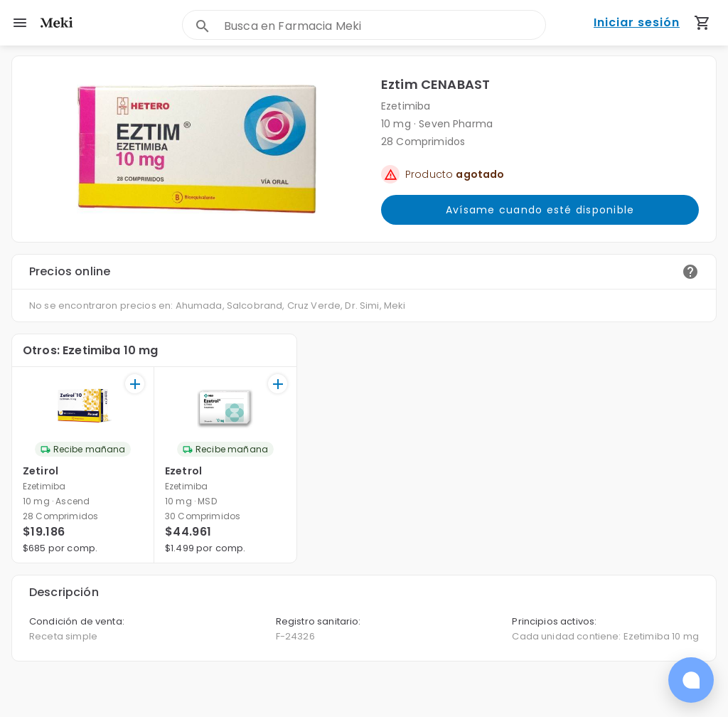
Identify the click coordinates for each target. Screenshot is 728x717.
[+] (135, 384)
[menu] (20, 23)
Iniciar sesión (637, 23)
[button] (197, 149)
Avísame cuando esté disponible (540, 210)
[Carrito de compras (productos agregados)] (702, 23)
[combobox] (385, 26)
